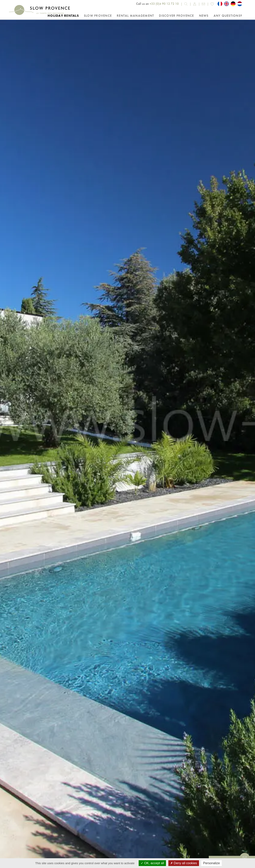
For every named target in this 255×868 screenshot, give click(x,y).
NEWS (204, 16)
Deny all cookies (184, 863)
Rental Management (135, 16)
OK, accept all (152, 863)
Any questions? (228, 16)
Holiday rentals (63, 16)
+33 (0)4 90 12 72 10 (164, 4)
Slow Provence (98, 16)
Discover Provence (176, 16)
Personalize (212, 863)
